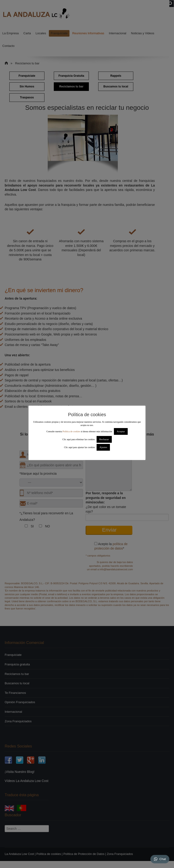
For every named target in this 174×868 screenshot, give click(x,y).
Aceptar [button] (121, 431)
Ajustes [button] (103, 447)
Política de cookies (72, 431)
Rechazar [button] (104, 439)
